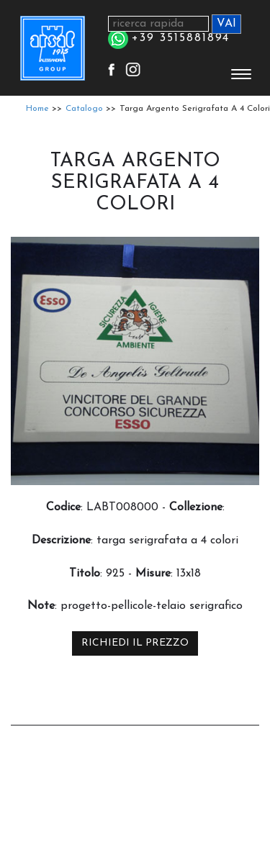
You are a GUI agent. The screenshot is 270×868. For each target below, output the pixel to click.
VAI (226, 24)
